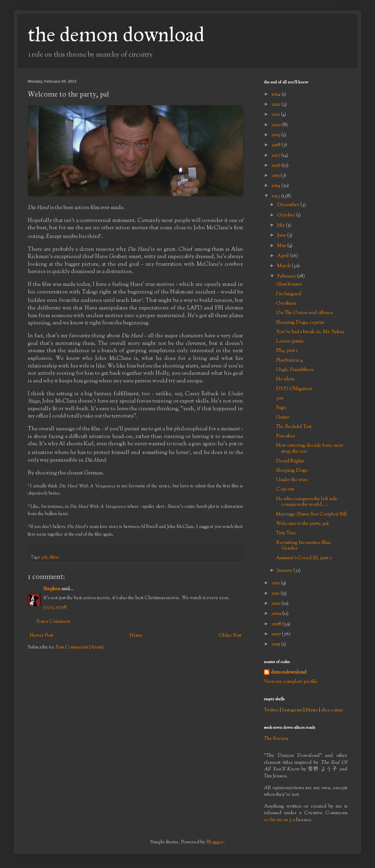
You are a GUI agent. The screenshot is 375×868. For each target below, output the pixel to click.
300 (280, 398)
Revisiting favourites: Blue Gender (303, 546)
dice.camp (332, 710)
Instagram (292, 710)
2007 (277, 634)
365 (44, 557)
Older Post (230, 636)
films (54, 557)
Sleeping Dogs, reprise (300, 323)
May (282, 246)
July (281, 225)
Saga (281, 408)
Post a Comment (53, 622)
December (289, 205)
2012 (276, 583)
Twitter (271, 710)
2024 (277, 94)
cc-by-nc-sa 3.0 (280, 820)
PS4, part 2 (287, 351)
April (284, 256)
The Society (276, 739)
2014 (276, 186)
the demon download (116, 34)
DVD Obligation (294, 389)
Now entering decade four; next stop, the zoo (310, 449)
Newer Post (41, 636)
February (287, 276)
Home (136, 636)
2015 (276, 176)
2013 (276, 196)
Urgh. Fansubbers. (295, 370)
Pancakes (285, 436)
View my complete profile (291, 682)
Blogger (215, 842)
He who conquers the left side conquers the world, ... (307, 502)
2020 (277, 125)
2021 (276, 115)
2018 (277, 145)
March (284, 266)
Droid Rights (290, 461)
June (282, 235)
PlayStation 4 (289, 361)
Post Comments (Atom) (80, 647)
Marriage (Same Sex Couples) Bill (311, 514)
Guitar (283, 418)
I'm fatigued (289, 294)
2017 (276, 156)
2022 (276, 105)
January (285, 571)
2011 (276, 594)
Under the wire (292, 480)
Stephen (52, 589)
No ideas (285, 379)
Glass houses (289, 284)
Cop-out (285, 489)
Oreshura (286, 304)
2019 (276, 135)
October (287, 215)
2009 (277, 614)
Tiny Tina (286, 533)
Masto (312, 710)
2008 (277, 624)
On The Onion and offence (305, 313)
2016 (277, 166)
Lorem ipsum (290, 341)
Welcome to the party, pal (302, 524)
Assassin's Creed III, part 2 (304, 558)
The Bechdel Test (294, 427)
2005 (276, 644)
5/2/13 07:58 (55, 607)
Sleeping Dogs (292, 471)
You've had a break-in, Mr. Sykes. (311, 332)
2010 (276, 604)
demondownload (289, 673)
